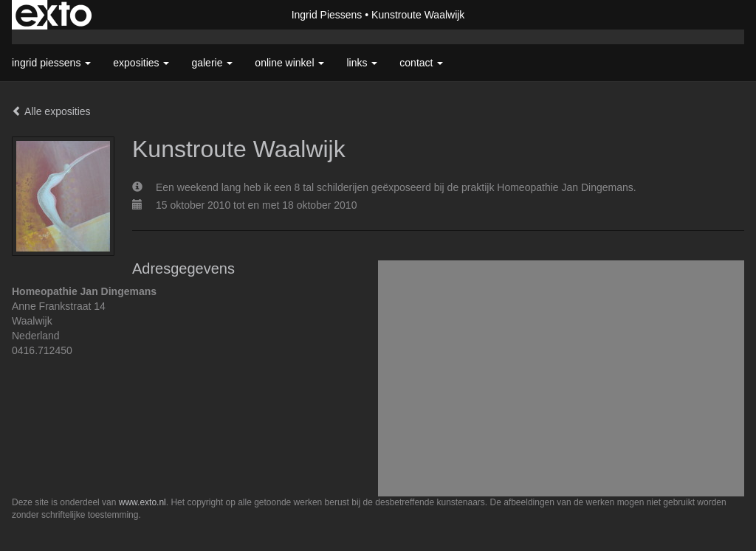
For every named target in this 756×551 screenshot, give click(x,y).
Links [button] (362, 63)
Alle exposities (51, 111)
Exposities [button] (141, 63)
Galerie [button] (212, 63)
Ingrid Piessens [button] (51, 63)
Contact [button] (421, 63)
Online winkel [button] (289, 63)
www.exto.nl (142, 502)
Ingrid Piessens (327, 15)
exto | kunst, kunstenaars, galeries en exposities (54, 15)
